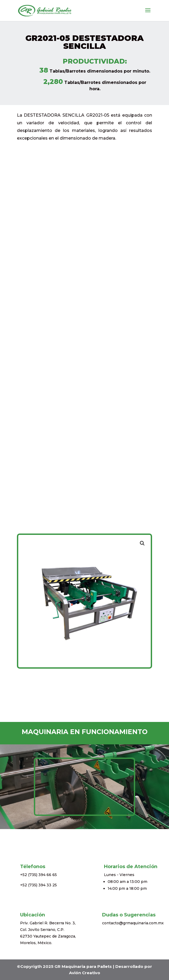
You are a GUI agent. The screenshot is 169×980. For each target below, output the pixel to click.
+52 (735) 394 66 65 (38, 875)
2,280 (53, 82)
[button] (142, 543)
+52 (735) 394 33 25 (38, 885)
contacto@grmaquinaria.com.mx (133, 923)
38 (44, 70)
